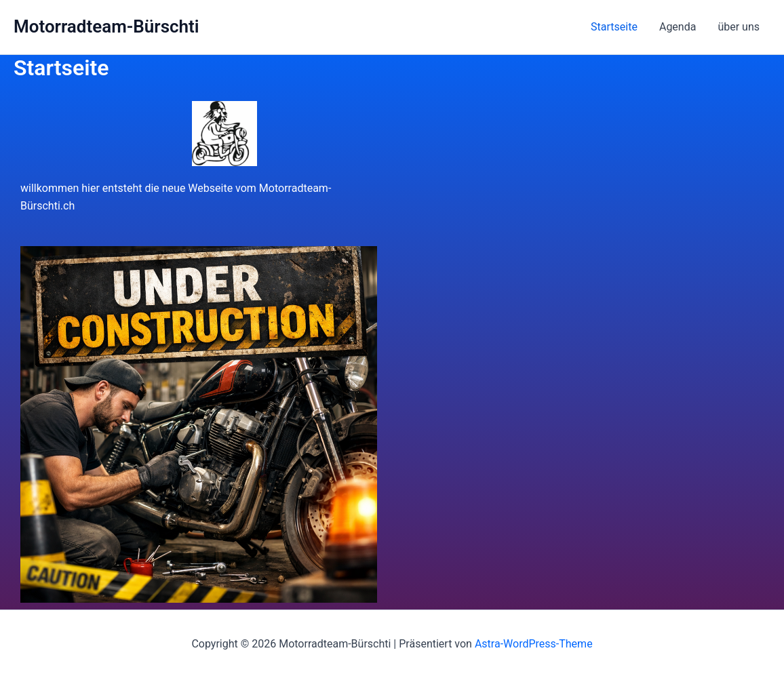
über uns (739, 27)
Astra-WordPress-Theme (534, 644)
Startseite (614, 27)
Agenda (678, 27)
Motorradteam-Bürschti (106, 26)
